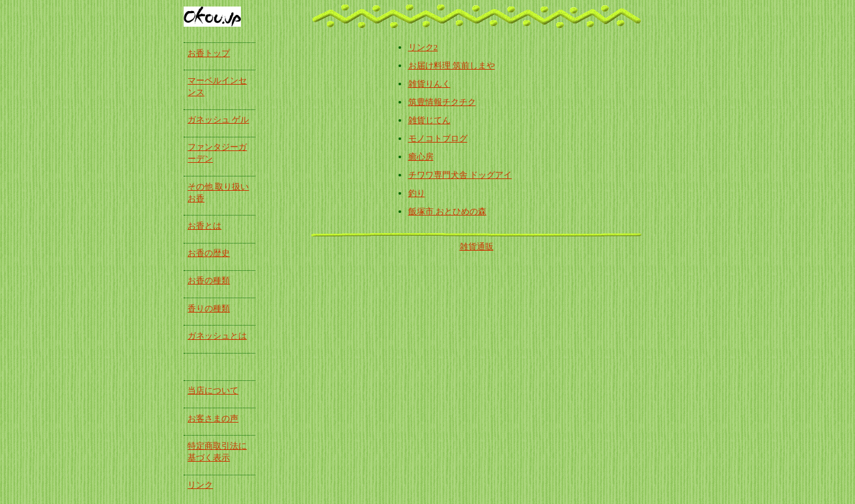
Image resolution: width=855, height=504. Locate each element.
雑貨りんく (429, 84)
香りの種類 (209, 308)
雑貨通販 (477, 246)
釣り (417, 193)
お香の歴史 (209, 253)
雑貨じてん (429, 120)
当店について (213, 390)
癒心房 (421, 157)
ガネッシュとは (217, 336)
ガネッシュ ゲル (218, 119)
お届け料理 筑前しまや (452, 65)
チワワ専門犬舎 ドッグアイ (460, 175)
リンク (200, 485)
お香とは (204, 226)
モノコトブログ (438, 138)
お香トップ (209, 53)
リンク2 (423, 47)
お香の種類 (209, 280)
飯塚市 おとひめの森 (447, 211)
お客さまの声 (213, 418)
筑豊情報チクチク (442, 102)
